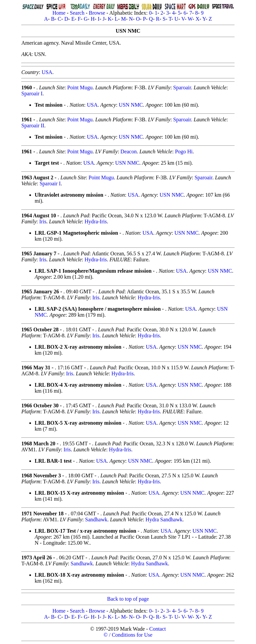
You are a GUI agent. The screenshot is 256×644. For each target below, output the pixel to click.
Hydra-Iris (96, 221)
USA (47, 72)
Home (59, 13)
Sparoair (182, 87)
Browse (97, 13)
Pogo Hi (184, 151)
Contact (158, 629)
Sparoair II (33, 125)
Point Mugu (80, 87)
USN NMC (131, 105)
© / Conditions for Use (128, 635)
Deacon (128, 151)
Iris (43, 221)
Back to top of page (128, 599)
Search (77, 13)
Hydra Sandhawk (164, 519)
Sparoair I (32, 93)
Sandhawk (96, 519)
